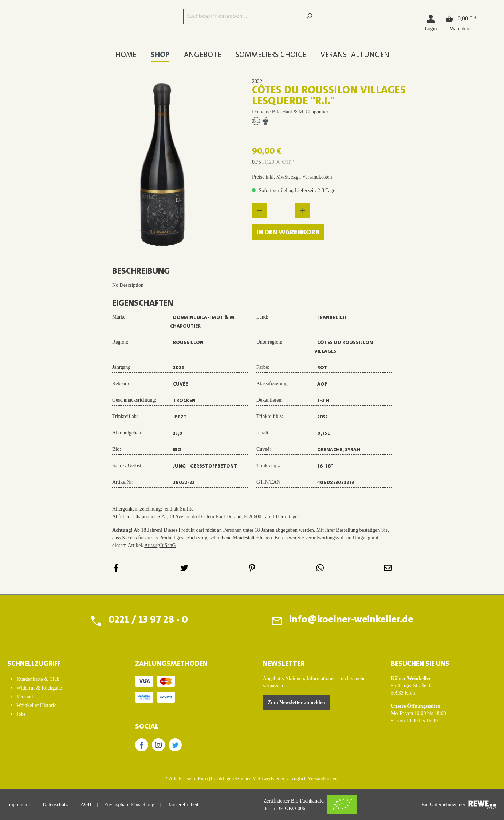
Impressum (19, 805)
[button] (60, 662)
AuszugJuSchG (160, 545)
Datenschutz (55, 805)
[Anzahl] (281, 210)
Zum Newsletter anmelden (296, 702)
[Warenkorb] (461, 22)
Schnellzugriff (34, 664)
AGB (86, 805)
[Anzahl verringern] (260, 210)
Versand (24, 697)
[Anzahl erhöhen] (303, 210)
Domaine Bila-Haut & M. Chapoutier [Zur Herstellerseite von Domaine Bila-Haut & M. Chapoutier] (290, 112)
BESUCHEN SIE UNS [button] (420, 664)
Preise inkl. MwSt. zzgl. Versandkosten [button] (292, 177)
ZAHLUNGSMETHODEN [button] (171, 664)
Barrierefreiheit (183, 805)
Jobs (20, 714)
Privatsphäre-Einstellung (129, 805)
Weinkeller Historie (36, 705)
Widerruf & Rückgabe (39, 688)
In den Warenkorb (288, 233)
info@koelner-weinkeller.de (351, 621)
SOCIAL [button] (147, 727)
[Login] (431, 22)
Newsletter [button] (284, 664)
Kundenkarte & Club (37, 679)
